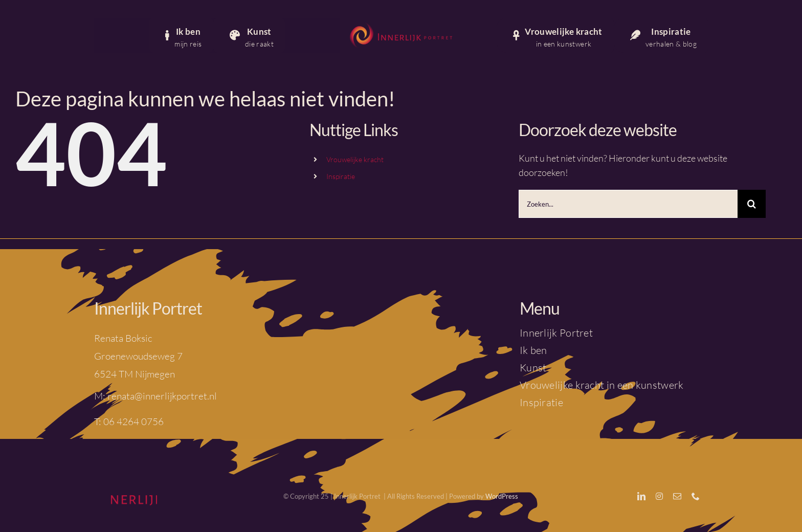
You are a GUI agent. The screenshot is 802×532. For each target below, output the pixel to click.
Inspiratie (341, 176)
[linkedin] (641, 496)
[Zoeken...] (628, 204)
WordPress (502, 496)
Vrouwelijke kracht (355, 159)
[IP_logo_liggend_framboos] (401, 25)
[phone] (696, 496)
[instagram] (659, 496)
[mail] (677, 496)
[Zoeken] (752, 204)
